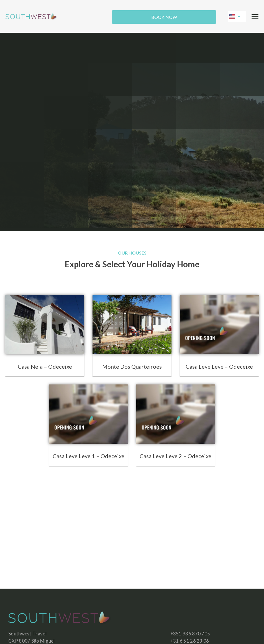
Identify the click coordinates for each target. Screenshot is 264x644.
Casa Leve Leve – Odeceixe (219, 366)
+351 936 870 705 (190, 634)
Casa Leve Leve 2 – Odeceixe (175, 456)
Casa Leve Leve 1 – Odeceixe (89, 456)
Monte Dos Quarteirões (132, 366)
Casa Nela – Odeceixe (45, 366)
